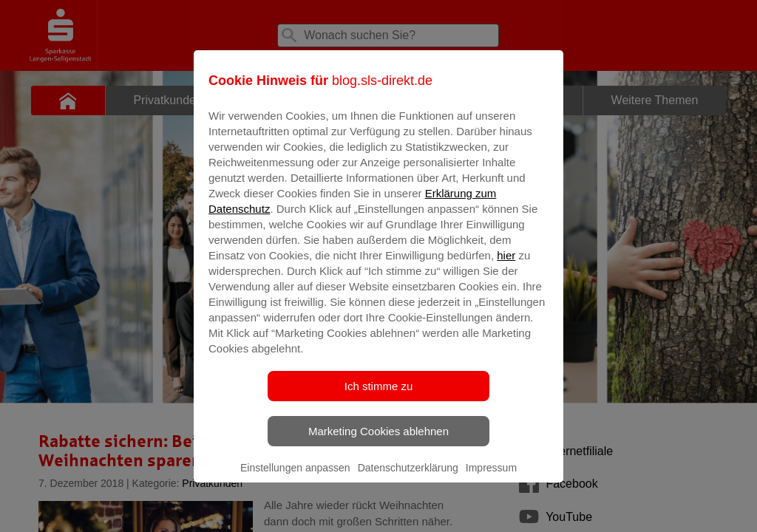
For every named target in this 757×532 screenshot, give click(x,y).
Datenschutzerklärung (408, 478)
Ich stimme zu (379, 396)
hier (506, 266)
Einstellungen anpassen (295, 478)
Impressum (491, 478)
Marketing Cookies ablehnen (378, 441)
